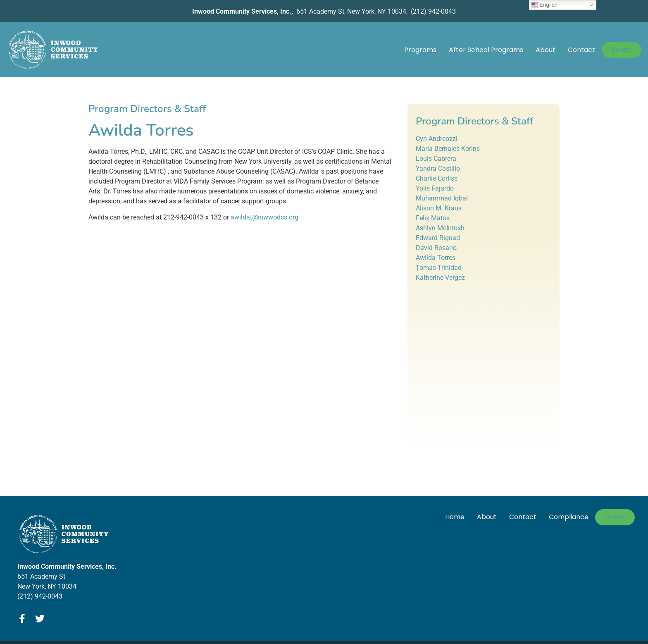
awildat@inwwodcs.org (264, 217)
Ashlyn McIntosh (440, 228)
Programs (420, 50)
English (544, 5)
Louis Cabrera (436, 159)
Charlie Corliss (437, 178)
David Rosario (436, 248)
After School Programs (486, 50)
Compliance (569, 517)
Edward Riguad (438, 238)
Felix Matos (433, 218)
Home (455, 517)
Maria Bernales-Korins (448, 149)
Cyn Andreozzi (437, 139)
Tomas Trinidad (439, 268)
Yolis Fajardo (435, 188)
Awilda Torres (436, 258)
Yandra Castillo (438, 168)
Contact (581, 50)
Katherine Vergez (440, 278)
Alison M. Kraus (439, 208)
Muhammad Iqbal (442, 198)
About (546, 50)
